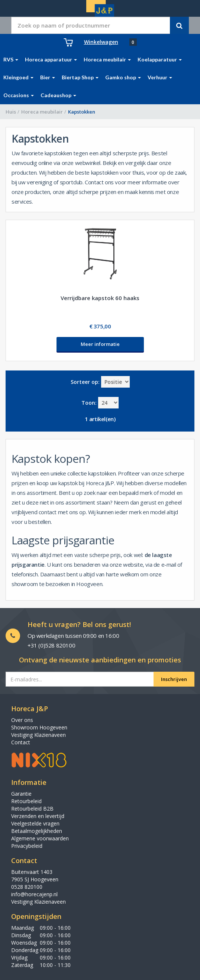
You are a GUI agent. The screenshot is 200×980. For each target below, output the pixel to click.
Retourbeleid (26, 801)
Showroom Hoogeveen (39, 727)
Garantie (21, 794)
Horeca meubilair (42, 112)
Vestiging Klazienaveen (38, 735)
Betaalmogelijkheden (37, 831)
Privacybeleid (27, 846)
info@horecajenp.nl (34, 894)
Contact (21, 742)
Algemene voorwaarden (40, 838)
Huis (11, 112)
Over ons (22, 720)
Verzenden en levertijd (38, 816)
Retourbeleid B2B (32, 809)
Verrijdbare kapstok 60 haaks (100, 298)
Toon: (89, 403)
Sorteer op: (85, 382)
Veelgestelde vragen (35, 823)
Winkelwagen (101, 42)
